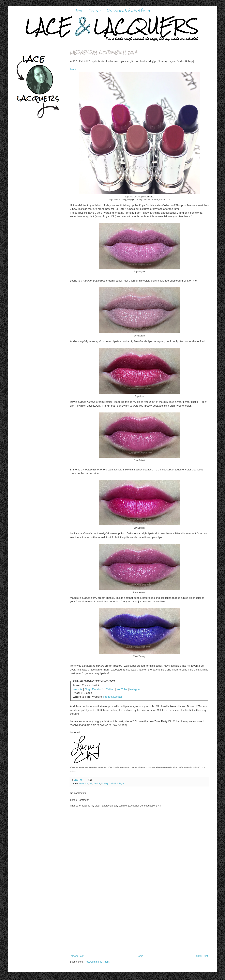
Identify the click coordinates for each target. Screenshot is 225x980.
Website (78, 689)
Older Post (202, 956)
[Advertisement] (139, 924)
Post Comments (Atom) (97, 962)
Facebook (98, 689)
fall (91, 783)
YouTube (122, 689)
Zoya (121, 783)
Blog (87, 689)
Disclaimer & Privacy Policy (129, 11)
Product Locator (113, 697)
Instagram (135, 689)
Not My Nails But (109, 783)
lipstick (97, 783)
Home (79, 11)
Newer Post (77, 956)
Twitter (110, 689)
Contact (95, 11)
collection (84, 783)
